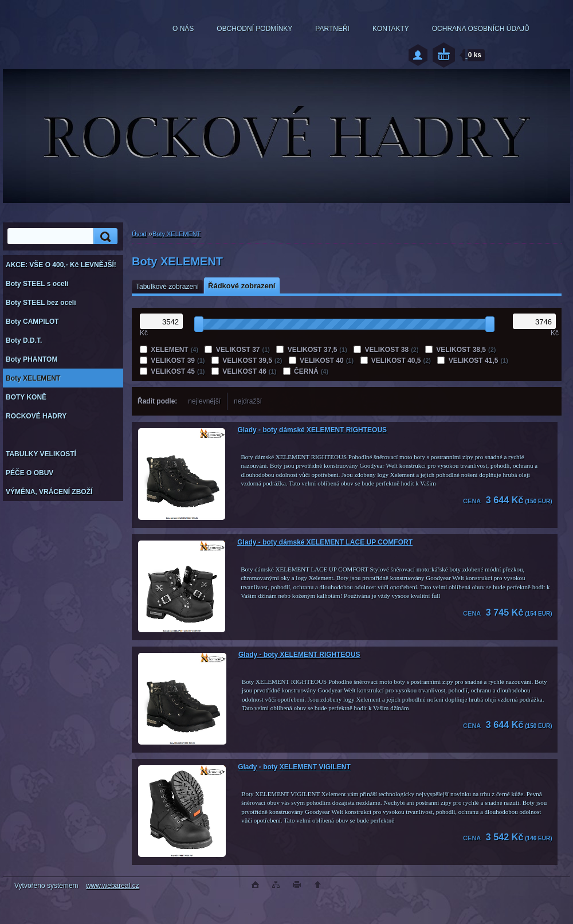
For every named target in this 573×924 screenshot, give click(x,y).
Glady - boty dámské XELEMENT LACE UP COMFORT (325, 542)
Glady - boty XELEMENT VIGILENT (294, 767)
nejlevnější (204, 401)
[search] (104, 236)
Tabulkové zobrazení (167, 287)
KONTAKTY (391, 29)
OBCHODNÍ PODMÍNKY (254, 29)
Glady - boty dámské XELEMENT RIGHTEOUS (312, 430)
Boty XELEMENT (176, 234)
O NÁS (183, 29)
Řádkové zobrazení (242, 286)
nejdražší (248, 401)
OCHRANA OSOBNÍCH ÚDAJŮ (481, 29)
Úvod (139, 234)
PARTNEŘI (332, 29)
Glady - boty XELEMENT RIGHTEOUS (299, 655)
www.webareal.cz (113, 886)
